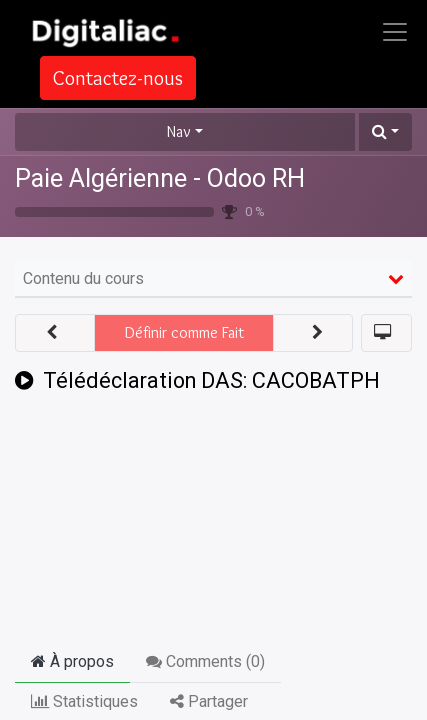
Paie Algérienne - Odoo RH (160, 178)
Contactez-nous (118, 78)
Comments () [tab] (205, 661)
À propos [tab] (72, 661)
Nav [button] (179, 131)
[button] (385, 132)
